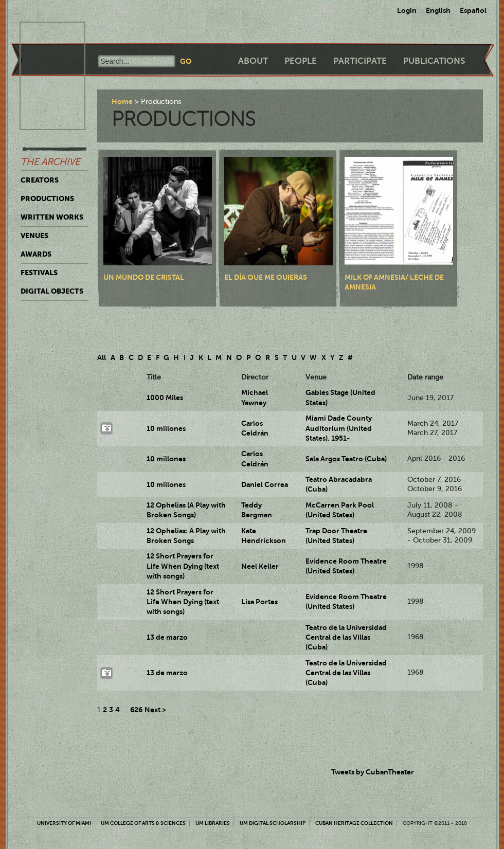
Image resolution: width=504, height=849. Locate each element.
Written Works (52, 217)
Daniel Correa (265, 484)
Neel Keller (260, 566)
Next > (155, 710)
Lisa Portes (259, 602)
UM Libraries (213, 823)
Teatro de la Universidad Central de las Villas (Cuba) (346, 637)
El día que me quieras (266, 277)
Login (407, 10)
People (301, 61)
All (102, 357)
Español (473, 10)
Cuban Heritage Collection (354, 823)
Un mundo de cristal (144, 277)
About (253, 61)
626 (136, 710)
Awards (36, 254)
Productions (47, 198)
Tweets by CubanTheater (373, 772)
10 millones (166, 428)
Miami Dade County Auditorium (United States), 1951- (339, 428)
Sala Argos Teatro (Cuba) (346, 459)
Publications (434, 61)
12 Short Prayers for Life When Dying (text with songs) (183, 566)
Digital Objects (52, 291)
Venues (34, 236)
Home (122, 101)
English (438, 10)
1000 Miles (165, 398)
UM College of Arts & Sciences (143, 823)
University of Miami (64, 823)
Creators (40, 180)
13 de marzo (167, 637)
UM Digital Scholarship (273, 823)
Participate (360, 61)
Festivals (39, 273)
